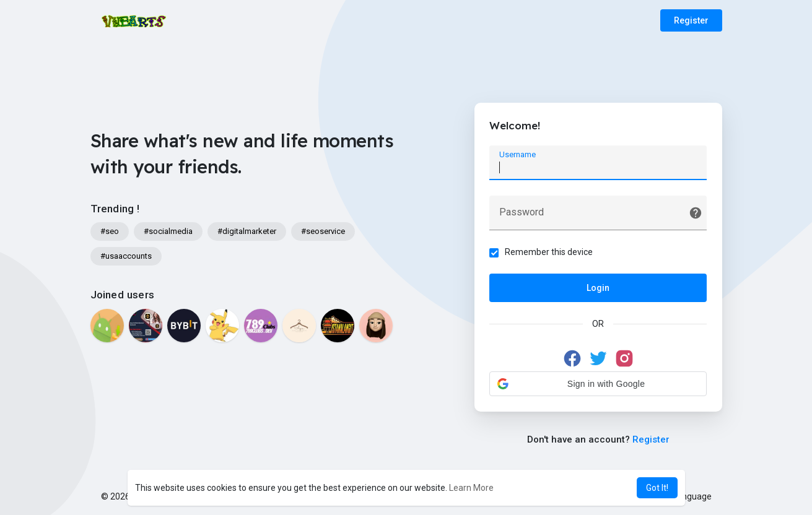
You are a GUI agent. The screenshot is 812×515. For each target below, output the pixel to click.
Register (691, 20)
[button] (598, 384)
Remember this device (549, 252)
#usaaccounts (126, 256)
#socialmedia (168, 231)
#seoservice (323, 231)
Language (688, 496)
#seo (110, 231)
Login (598, 288)
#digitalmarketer (247, 231)
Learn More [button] (471, 488)
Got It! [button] (657, 488)
